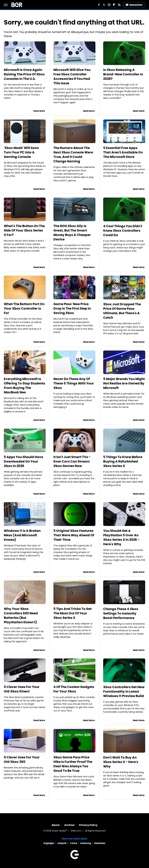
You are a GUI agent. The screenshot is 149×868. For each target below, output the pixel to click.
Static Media (59, 831)
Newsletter (134, 5)
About (56, 825)
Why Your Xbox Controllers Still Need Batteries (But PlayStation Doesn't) (21, 615)
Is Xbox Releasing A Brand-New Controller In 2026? (123, 74)
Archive (69, 825)
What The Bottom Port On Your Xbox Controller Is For (24, 308)
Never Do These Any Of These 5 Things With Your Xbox (74, 383)
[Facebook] (99, 5)
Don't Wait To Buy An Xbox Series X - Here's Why (121, 762)
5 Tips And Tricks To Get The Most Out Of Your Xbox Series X (73, 613)
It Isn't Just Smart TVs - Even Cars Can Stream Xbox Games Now (72, 461)
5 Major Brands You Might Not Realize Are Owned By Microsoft (124, 383)
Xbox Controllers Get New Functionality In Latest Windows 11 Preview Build (124, 691)
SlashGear (100, 843)
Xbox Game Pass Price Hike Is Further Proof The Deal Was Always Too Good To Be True (73, 764)
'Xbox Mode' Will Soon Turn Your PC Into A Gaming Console (21, 152)
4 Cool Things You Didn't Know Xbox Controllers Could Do (123, 231)
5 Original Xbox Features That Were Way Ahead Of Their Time (74, 535)
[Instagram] (109, 5)
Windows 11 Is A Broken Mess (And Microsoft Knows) (22, 535)
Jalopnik (62, 843)
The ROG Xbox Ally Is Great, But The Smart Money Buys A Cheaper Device (72, 233)
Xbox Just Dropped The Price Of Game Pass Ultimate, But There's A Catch (122, 311)
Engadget (49, 843)
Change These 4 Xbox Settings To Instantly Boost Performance (121, 613)
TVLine (73, 843)
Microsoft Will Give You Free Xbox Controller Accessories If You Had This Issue (72, 76)
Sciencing (86, 843)
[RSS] (119, 5)
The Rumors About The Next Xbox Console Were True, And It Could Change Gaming (73, 155)
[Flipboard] (114, 5)
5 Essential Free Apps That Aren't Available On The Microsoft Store (123, 152)
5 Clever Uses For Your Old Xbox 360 (22, 759)
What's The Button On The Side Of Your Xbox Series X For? (24, 230)
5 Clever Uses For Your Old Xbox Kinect (22, 689)
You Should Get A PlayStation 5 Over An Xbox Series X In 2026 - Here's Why (121, 537)
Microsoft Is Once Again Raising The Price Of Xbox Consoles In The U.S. (24, 74)
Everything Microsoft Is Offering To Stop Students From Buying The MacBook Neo (24, 386)
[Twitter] (104, 5)
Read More (39, 111)
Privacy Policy (88, 825)
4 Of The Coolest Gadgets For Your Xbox (74, 689)
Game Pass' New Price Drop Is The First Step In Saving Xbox (72, 308)
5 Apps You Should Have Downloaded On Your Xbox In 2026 (23, 461)
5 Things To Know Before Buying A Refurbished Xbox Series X (123, 461)
